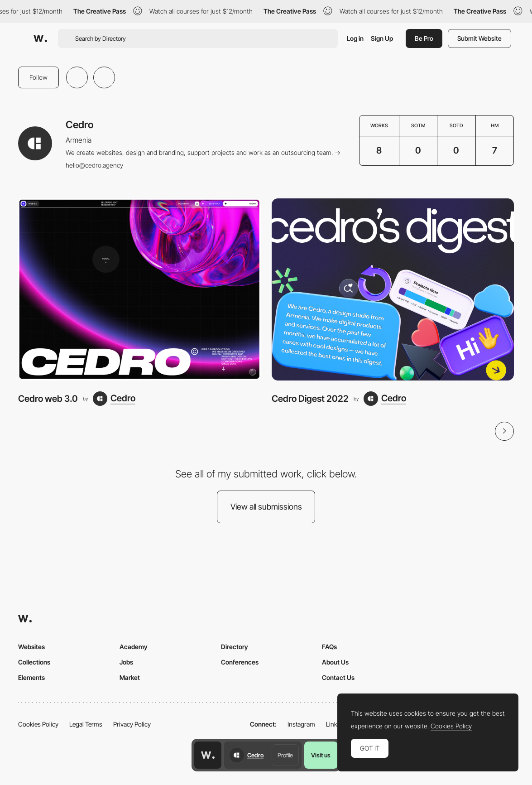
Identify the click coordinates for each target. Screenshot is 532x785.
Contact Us (338, 677)
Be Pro (424, 38)
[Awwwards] (40, 39)
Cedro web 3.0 (48, 399)
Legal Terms (86, 724)
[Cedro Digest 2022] (393, 289)
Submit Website (479, 38)
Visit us (321, 755)
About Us (335, 662)
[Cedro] (114, 399)
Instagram (301, 724)
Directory (235, 647)
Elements (31, 677)
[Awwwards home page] (208, 755)
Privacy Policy (132, 724)
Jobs (126, 662)
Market (130, 677)
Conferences (240, 662)
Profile (285, 755)
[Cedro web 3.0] (139, 289)
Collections (34, 662)
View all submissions (266, 507)
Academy (134, 647)
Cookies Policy (38, 724)
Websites (31, 647)
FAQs (329, 647)
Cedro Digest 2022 (310, 399)
